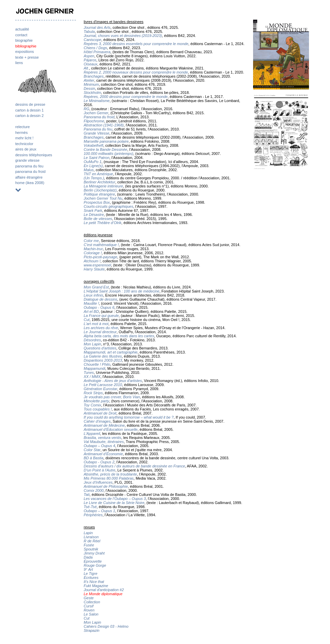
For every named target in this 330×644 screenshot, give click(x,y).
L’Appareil (92, 434)
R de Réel (92, 541)
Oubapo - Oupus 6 (99, 307)
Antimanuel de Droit (100, 413)
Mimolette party (96, 401)
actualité (22, 29)
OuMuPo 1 (93, 162)
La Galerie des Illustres (103, 356)
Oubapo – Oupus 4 (99, 446)
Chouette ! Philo (97, 364)
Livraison (91, 537)
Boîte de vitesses (98, 219)
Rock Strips (93, 393)
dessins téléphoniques (34, 155)
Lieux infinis (93, 295)
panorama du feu (29, 166)
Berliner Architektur (99, 182)
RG (87, 109)
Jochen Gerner (96, 113)
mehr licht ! (24, 138)
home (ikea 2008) (30, 183)
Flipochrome (94, 121)
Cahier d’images (97, 421)
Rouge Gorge (95, 565)
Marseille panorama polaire (106, 141)
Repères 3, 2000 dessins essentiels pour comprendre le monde (136, 44)
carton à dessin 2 (29, 116)
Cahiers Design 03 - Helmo (106, 626)
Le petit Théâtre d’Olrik (102, 223)
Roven (89, 610)
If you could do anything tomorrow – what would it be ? (129, 417)
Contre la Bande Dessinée (105, 149)
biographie (24, 40)
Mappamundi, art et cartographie (111, 352)
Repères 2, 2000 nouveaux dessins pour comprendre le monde (136, 72)
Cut (87, 320)
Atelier (89, 80)
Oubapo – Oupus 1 (99, 511)
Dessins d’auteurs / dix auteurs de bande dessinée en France (134, 466)
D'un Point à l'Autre (99, 470)
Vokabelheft (94, 145)
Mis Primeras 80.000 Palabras (109, 478)
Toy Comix (92, 405)
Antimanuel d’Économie (103, 454)
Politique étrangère (99, 194)
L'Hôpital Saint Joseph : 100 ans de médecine (121, 291)
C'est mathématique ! (101, 245)
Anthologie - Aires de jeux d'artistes (113, 381)
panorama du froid (30, 172)
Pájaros (90, 60)
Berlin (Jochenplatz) (100, 190)
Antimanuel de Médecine (104, 425)
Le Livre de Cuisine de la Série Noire (114, 503)
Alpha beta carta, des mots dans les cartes (119, 336)
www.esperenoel (97, 265)
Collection (92, 602)
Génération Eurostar (100, 389)
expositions (25, 52)
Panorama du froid (99, 117)
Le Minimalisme (97, 101)
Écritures (91, 578)
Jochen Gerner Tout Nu (103, 198)
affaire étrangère (29, 177)
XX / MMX (92, 377)
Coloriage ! (93, 253)
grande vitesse (27, 160)
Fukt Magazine (96, 586)
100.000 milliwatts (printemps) (108, 154)
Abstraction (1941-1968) (104, 125)
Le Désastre (94, 215)
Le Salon (91, 614)
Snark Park (93, 210)
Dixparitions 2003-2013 (103, 360)
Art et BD (91, 311)
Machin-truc (93, 249)
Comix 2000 (94, 490)
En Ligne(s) (93, 166)
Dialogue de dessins (100, 299)
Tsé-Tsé (90, 507)
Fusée (89, 545)
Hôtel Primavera (97, 52)
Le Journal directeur (100, 332)
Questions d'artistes (100, 348)
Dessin (89, 88)
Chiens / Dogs (95, 48)
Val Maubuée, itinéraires (104, 442)
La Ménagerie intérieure (103, 186)
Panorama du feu (98, 129)
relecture (23, 127)
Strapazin (91, 630)
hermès (22, 133)
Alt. (86, 68)
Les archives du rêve (101, 328)
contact (21, 35)
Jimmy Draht (94, 553)
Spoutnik (91, 549)
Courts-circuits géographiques (108, 206)
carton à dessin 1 (29, 110)
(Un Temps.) (94, 178)
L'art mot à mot (96, 324)
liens (19, 63)
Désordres (92, 340)
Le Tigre (90, 573)
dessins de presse (30, 104)
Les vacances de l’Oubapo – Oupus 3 (115, 499)
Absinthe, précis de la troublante (110, 474)
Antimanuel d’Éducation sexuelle (111, 429)
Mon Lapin (92, 344)
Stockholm (92, 93)
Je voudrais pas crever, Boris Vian (112, 397)
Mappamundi (95, 368)
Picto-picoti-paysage (100, 257)
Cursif (89, 606)
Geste (89, 598)
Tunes (89, 373)
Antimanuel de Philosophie (106, 486)
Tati (87, 495)
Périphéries (93, 515)
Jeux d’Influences (98, 482)
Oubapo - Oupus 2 (99, 462)
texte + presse (27, 57)
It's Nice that (94, 582)
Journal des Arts (97, 27)
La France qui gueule (101, 316)
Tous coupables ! (98, 409)
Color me (91, 241)
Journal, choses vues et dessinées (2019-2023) (123, 36)
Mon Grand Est (96, 287)
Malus (89, 170)
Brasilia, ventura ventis (102, 438)
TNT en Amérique (98, 174)
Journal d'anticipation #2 (104, 590)
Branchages (94, 76)
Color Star (92, 450)
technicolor (24, 144)
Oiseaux (90, 64)
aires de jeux (26, 149)
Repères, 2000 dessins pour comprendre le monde (126, 97)
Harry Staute (94, 269)
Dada (88, 557)
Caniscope (92, 40)
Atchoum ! (92, 261)
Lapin (88, 533)
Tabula (89, 32)
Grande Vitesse (97, 133)
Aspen (89, 56)
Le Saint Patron (97, 158)
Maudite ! (91, 303)
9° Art (88, 569)
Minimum (91, 84)
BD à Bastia (94, 458)
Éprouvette (93, 561)
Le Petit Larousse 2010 (103, 385)
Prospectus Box (97, 202)
